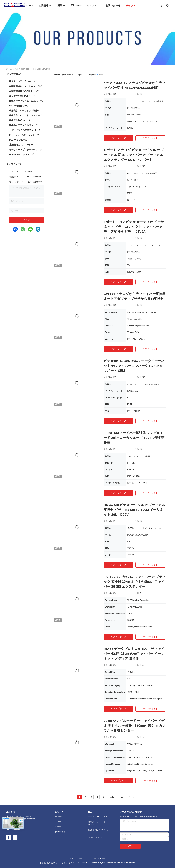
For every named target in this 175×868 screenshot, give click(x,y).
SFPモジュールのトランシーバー (25, 135)
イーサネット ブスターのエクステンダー (27, 150)
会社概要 (58, 816)
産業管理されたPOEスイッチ (23, 96)
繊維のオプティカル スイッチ (24, 125)
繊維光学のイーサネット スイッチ (26, 115)
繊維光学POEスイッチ (20, 120)
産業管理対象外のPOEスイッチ (24, 91)
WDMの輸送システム (19, 106)
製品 (16, 69)
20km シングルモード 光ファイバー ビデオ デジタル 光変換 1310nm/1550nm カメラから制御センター (135, 726)
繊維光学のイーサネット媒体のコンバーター (27, 111)
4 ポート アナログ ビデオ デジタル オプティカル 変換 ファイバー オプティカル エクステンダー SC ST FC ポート (134, 155)
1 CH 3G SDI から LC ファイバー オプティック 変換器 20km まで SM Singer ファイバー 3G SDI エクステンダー (135, 582)
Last (122, 797)
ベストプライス (119, 138)
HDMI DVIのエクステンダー (23, 154)
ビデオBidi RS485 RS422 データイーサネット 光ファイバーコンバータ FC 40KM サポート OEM (134, 366)
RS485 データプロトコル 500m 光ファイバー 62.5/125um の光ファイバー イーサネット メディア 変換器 (134, 654)
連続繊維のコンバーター (21, 145)
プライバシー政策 (98, 859)
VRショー (76, 5)
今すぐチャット (150, 138)
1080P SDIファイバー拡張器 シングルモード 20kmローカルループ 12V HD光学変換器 (134, 438)
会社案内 (58, 821)
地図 (72, 859)
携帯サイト (83, 859)
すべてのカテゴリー (95, 837)
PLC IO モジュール (18, 140)
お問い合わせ (60, 832)
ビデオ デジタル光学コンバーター (26, 130)
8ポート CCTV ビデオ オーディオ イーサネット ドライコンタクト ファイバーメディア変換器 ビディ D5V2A (134, 227)
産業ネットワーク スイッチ (22, 81)
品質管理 (58, 827)
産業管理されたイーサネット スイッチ (27, 86)
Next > (112, 797)
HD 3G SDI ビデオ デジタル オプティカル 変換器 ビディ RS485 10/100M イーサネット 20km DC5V (134, 510)
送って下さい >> (130, 846)
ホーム (9, 69)
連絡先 (27, 220)
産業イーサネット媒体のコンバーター (27, 101)
